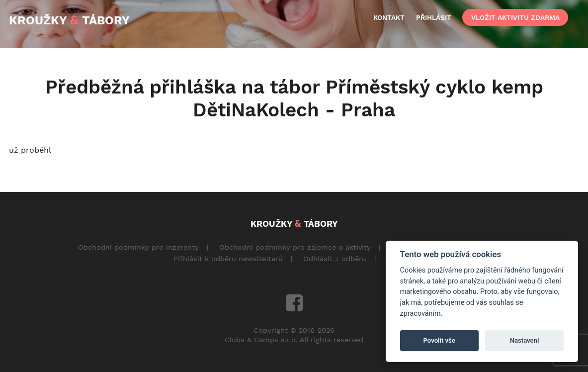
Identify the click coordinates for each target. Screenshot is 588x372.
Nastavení (525, 340)
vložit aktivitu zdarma (515, 17)
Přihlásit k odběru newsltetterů (228, 259)
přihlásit (434, 17)
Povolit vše (439, 340)
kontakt (389, 17)
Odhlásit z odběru (335, 259)
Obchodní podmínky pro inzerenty (138, 247)
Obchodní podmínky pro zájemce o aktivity (295, 247)
